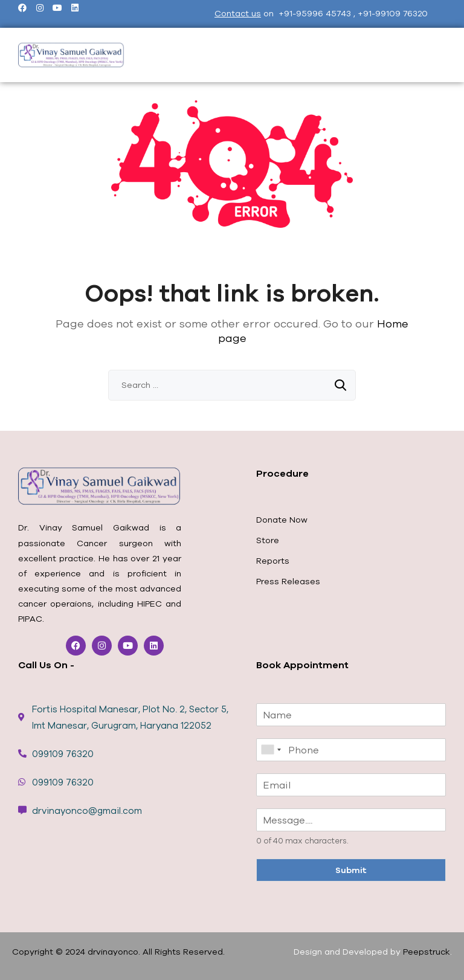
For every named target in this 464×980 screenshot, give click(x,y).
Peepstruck (427, 952)
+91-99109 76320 (393, 13)
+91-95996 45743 (316, 13)
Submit (351, 870)
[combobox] (271, 750)
